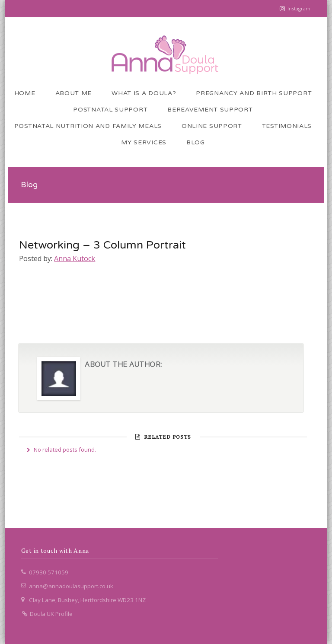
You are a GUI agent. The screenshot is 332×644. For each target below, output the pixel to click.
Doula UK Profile (47, 614)
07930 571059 (49, 572)
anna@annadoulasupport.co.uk (71, 586)
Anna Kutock (75, 258)
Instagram (299, 8)
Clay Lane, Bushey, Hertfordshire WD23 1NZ (87, 600)
